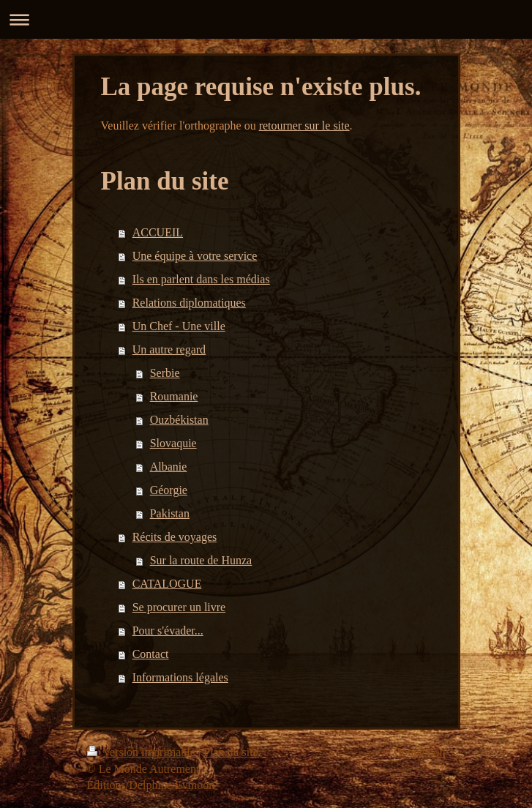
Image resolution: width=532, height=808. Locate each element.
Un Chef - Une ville (179, 326)
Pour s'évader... (168, 631)
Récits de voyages (175, 537)
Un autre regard (169, 349)
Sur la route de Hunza (201, 560)
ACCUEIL (158, 232)
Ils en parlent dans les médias (201, 279)
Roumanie (174, 396)
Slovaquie (173, 443)
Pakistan (170, 513)
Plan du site (231, 752)
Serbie (165, 373)
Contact (151, 654)
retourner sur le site (304, 126)
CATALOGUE (167, 584)
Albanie (169, 467)
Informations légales (180, 677)
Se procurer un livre (179, 607)
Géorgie (169, 490)
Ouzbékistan (179, 420)
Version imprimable (143, 752)
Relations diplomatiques (189, 303)
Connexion (419, 752)
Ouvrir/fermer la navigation (266, 19)
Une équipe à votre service (195, 256)
